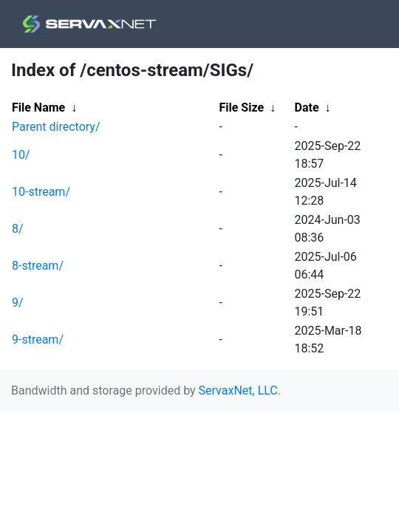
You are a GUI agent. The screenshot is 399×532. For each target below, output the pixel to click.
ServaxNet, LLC (238, 391)
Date (307, 108)
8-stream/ (38, 266)
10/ (21, 155)
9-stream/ (38, 340)
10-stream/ (41, 192)
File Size (242, 108)
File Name (38, 108)
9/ (18, 303)
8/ (18, 229)
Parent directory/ (56, 127)
